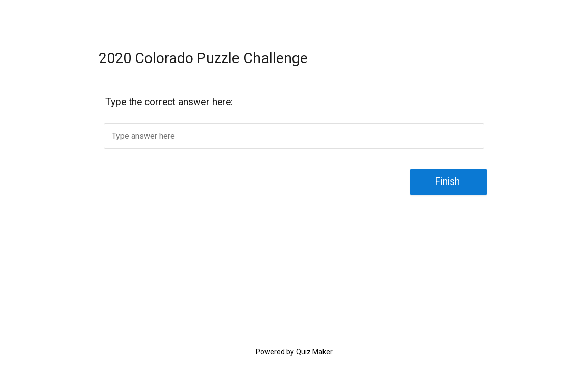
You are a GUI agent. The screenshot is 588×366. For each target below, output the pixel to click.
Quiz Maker (314, 352)
